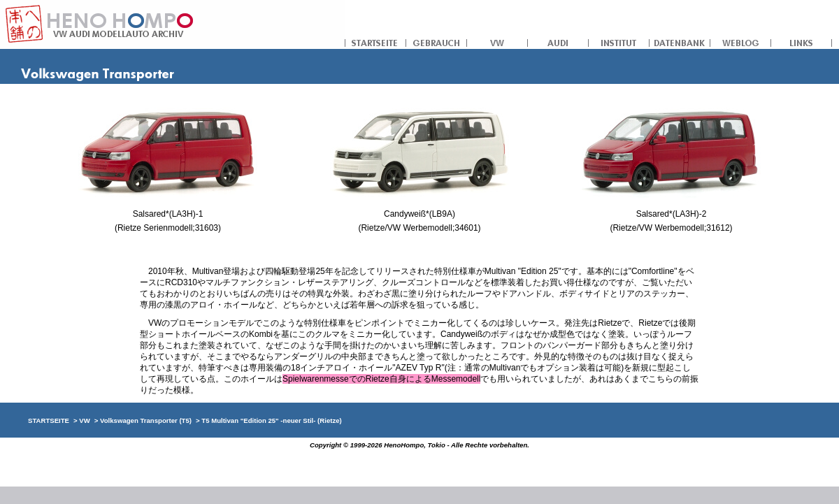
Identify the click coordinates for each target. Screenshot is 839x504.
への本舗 (172, 24)
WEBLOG (741, 42)
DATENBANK (680, 42)
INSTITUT (619, 42)
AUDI (558, 42)
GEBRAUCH (437, 42)
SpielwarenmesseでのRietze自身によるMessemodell (381, 379)
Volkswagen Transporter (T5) (146, 420)
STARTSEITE (375, 42)
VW (497, 42)
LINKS (802, 42)
